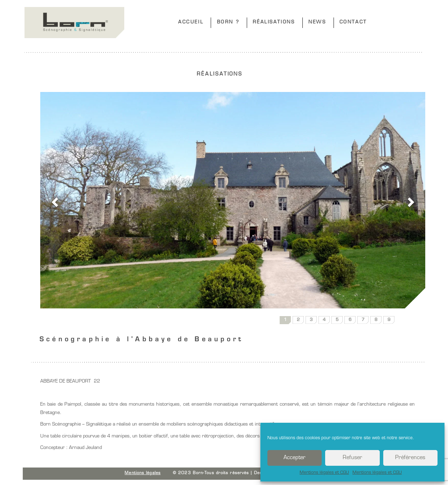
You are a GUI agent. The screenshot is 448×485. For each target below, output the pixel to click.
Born (74, 23)
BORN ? (228, 22)
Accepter (295, 458)
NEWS (317, 22)
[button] (54, 200)
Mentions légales (143, 473)
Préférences (410, 458)
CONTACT (353, 22)
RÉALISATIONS (274, 22)
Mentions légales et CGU (324, 473)
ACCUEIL (191, 22)
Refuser (352, 458)
